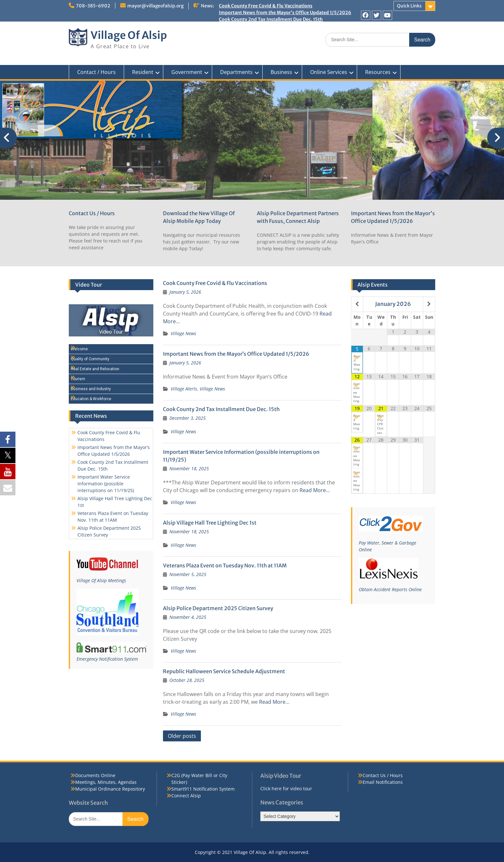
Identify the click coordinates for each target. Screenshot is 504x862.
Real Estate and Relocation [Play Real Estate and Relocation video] (95, 369)
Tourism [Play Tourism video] (78, 379)
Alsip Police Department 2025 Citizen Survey (218, 608)
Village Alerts (184, 389)
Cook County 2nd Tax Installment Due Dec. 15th (271, 19)
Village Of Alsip (129, 35)
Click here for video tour (286, 789)
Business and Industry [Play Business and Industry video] (91, 389)
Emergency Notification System (107, 659)
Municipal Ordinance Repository (110, 789)
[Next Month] (429, 304)
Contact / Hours (96, 72)
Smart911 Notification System (203, 789)
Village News (183, 333)
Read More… (315, 490)
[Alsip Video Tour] (111, 320)
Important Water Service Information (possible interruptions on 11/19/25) (300, 26)
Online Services (329, 72)
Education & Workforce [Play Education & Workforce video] (91, 399)
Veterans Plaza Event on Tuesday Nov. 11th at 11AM (225, 565)
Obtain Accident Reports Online (390, 589)
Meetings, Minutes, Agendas (106, 782)
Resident (143, 72)
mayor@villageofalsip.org (155, 6)
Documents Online (95, 775)
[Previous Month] (357, 304)
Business (281, 72)
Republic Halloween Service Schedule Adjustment (224, 671)
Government (187, 72)
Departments (236, 72)
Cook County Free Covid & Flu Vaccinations (266, 6)
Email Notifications (383, 782)
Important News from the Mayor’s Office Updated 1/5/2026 (285, 13)
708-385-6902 (93, 6)
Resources (378, 72)
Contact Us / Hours (92, 213)
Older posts (182, 736)
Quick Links (409, 6)
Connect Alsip (186, 796)
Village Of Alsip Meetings (101, 580)
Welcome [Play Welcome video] (79, 349)
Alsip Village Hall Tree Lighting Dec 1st (260, 33)
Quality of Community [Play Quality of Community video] (90, 359)
